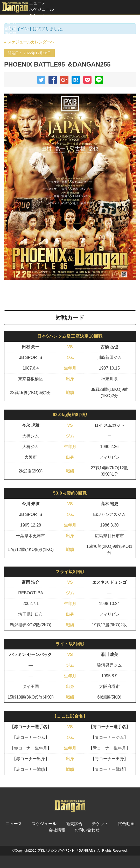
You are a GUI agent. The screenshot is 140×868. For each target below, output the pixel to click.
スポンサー (10, 40)
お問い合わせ (87, 830)
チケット (37, 15)
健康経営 (8, 34)
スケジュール (41, 9)
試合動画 (8, 28)
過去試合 (8, 22)
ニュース (37, 3)
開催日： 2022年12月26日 (29, 53)
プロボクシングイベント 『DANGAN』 (67, 850)
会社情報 (57, 830)
